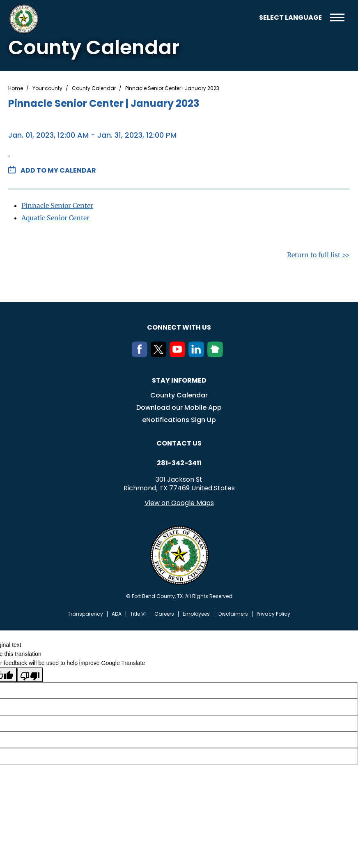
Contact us (179, 443)
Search (247, 17)
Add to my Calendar (58, 170)
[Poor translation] (30, 675)
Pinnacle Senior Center (57, 205)
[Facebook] (141, 355)
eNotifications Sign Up (179, 420)
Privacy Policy (273, 614)
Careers (164, 614)
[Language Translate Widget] (290, 17)
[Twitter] (160, 355)
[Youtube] (179, 355)
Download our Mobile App (179, 407)
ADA (117, 614)
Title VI (138, 614)
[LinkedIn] (198, 355)
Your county (47, 88)
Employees (196, 614)
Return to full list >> (318, 255)
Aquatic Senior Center (55, 218)
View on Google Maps (179, 503)
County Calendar (94, 88)
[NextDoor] (217, 355)
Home (16, 88)
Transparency (85, 614)
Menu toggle (337, 17)
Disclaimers (233, 614)
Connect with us (179, 327)
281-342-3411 (179, 463)
